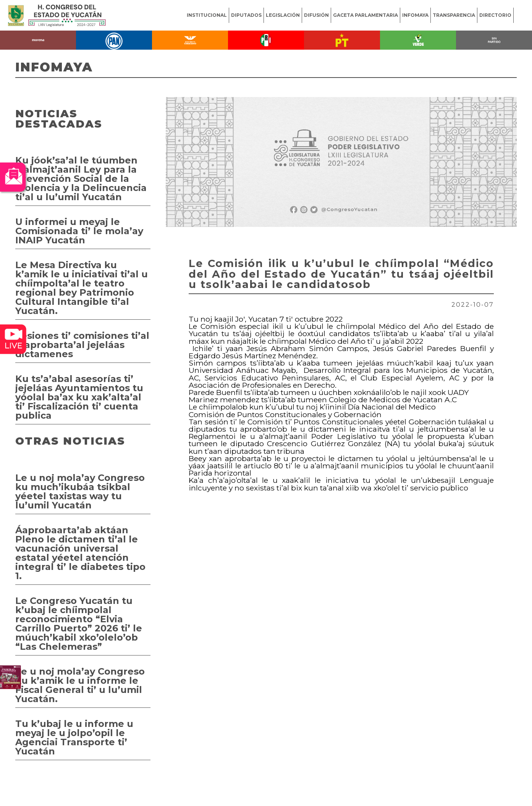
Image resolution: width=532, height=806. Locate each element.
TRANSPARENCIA (454, 15)
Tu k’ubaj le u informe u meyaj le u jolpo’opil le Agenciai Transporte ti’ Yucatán (74, 737)
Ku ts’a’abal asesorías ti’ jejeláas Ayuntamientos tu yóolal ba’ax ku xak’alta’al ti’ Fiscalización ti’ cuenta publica (79, 397)
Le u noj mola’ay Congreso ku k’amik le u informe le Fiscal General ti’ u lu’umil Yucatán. (80, 685)
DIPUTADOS (246, 15)
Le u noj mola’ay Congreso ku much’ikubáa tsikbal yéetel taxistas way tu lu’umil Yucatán (80, 491)
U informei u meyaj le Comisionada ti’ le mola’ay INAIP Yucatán (79, 231)
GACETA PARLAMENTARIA (365, 15)
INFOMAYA (415, 15)
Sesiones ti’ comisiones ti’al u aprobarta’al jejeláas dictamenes (82, 345)
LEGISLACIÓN (283, 15)
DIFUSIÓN (316, 15)
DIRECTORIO (495, 15)
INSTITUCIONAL (207, 15)
